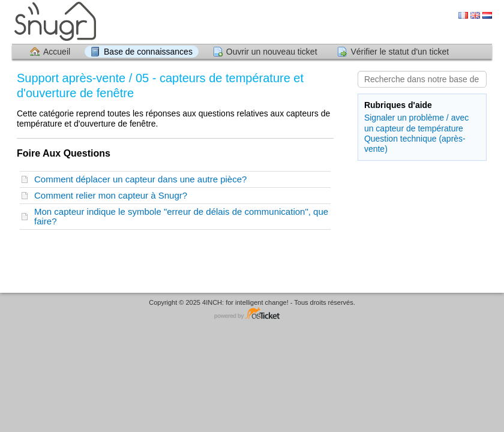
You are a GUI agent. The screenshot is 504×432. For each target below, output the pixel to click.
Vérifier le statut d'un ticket (400, 52)
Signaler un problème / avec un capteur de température (416, 123)
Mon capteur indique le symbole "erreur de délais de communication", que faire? (181, 216)
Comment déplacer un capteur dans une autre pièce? (143, 179)
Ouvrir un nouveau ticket (272, 52)
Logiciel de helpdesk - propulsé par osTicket (252, 314)
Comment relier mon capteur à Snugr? (113, 195)
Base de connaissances (148, 52)
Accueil (57, 52)
